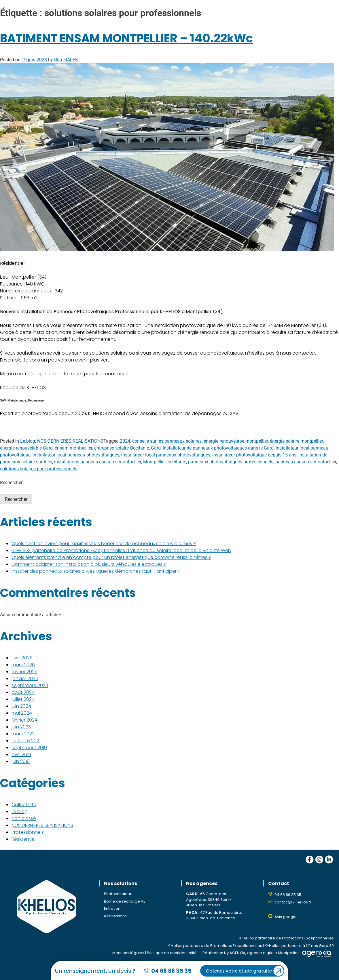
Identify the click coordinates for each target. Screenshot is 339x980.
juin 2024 (21, 706)
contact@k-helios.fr (293, 902)
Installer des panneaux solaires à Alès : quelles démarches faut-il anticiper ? (96, 571)
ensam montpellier (73, 448)
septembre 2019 (29, 748)
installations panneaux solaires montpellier (98, 462)
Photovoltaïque (118, 894)
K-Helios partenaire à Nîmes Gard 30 (299, 946)
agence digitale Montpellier (273, 953)
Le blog (28, 441)
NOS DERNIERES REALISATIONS (70, 441)
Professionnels (28, 832)
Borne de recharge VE (125, 901)
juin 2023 (21, 727)
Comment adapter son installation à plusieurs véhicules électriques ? (89, 564)
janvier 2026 (25, 679)
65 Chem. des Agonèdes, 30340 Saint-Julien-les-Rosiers (209, 899)
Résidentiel (23, 839)
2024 (125, 441)
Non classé (24, 818)
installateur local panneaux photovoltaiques (166, 455)
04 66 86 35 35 (288, 895)
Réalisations (115, 916)
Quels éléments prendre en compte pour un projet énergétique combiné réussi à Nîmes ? (111, 557)
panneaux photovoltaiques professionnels (231, 462)
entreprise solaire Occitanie (122, 448)
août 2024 (23, 692)
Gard (156, 448)
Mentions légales (128, 953)
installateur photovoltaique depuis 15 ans (254, 455)
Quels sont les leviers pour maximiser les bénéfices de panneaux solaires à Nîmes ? (104, 544)
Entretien (112, 908)
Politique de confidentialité (172, 953)
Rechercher (11, 483)
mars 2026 (23, 665)
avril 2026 (22, 658)
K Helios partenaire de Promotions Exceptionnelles (287, 938)
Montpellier (154, 462)
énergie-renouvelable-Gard (26, 448)
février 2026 (24, 672)
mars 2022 (23, 734)
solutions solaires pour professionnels (39, 469)
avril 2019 (21, 754)
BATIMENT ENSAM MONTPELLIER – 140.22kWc (126, 38)
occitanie (177, 462)
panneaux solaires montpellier (306, 462)
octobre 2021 (26, 741)
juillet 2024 (23, 699)
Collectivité (24, 805)
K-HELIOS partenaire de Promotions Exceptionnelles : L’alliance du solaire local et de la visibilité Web (121, 550)
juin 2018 (21, 761)
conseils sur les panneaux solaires (167, 441)
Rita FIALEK (66, 60)
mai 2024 (22, 713)
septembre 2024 (30, 685)
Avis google (286, 917)
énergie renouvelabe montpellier (236, 441)
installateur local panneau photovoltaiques (76, 455)
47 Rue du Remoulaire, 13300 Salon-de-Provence (214, 915)
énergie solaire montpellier (296, 441)
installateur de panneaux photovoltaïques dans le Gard (218, 448)
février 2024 (24, 720)
